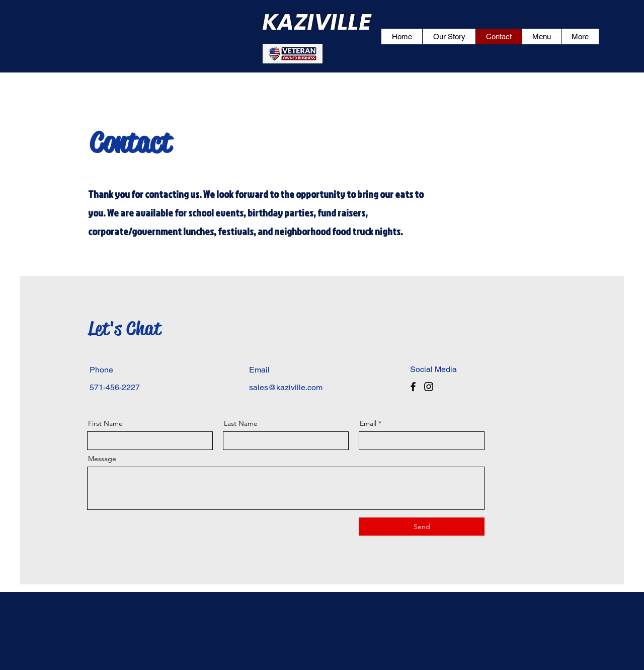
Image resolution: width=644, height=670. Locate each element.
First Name (105, 423)
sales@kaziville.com (286, 387)
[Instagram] (429, 387)
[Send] (422, 527)
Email (368, 423)
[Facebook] (413, 387)
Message (102, 459)
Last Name (241, 423)
